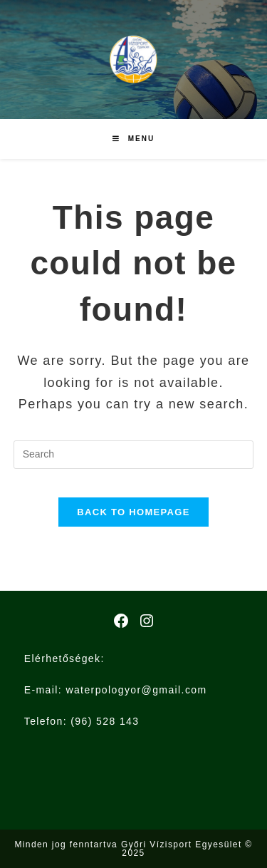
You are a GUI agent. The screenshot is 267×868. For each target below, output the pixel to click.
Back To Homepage (133, 512)
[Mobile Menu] (133, 139)
